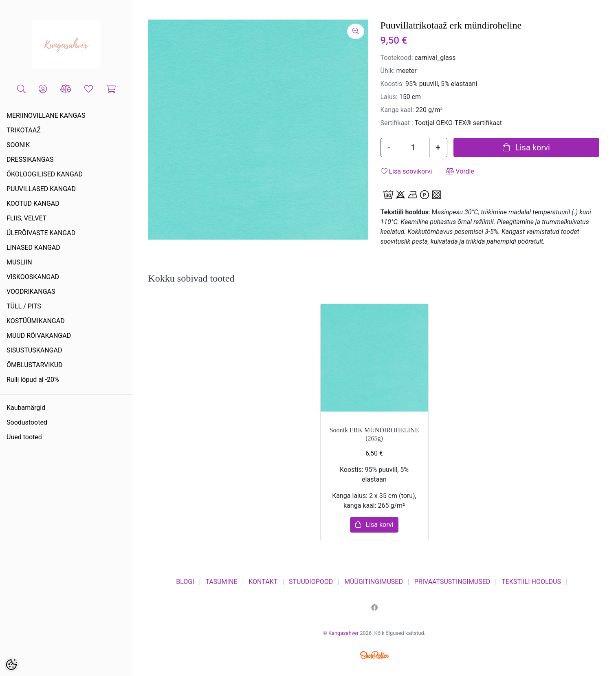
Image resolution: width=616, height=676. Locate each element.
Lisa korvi (526, 148)
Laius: (389, 97)
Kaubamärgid (26, 408)
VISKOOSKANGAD (33, 277)
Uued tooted (24, 437)
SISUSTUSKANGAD (34, 350)
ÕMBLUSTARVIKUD (35, 365)
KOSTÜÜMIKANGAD (36, 321)
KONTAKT (263, 582)
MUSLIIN (19, 262)
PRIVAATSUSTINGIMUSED (452, 582)
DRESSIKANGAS (30, 160)
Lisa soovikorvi (407, 171)
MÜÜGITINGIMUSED (374, 582)
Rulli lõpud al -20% (33, 380)
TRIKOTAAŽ (24, 130)
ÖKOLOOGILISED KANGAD (45, 174)
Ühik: (388, 71)
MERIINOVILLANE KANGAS (46, 116)
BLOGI (185, 582)
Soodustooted (27, 422)
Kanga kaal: (397, 110)
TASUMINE (221, 582)
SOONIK (18, 145)
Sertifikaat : (397, 123)
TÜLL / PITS (24, 306)
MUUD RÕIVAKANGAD (39, 336)
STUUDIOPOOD (311, 582)
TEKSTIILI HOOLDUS (531, 582)
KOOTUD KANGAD (33, 204)
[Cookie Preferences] (11, 665)
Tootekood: (397, 58)
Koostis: (392, 84)
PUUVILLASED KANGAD (41, 189)
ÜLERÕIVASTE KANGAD (41, 233)
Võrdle (460, 171)
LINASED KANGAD (33, 248)
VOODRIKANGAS (31, 292)
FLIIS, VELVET (26, 218)
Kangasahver (343, 633)
